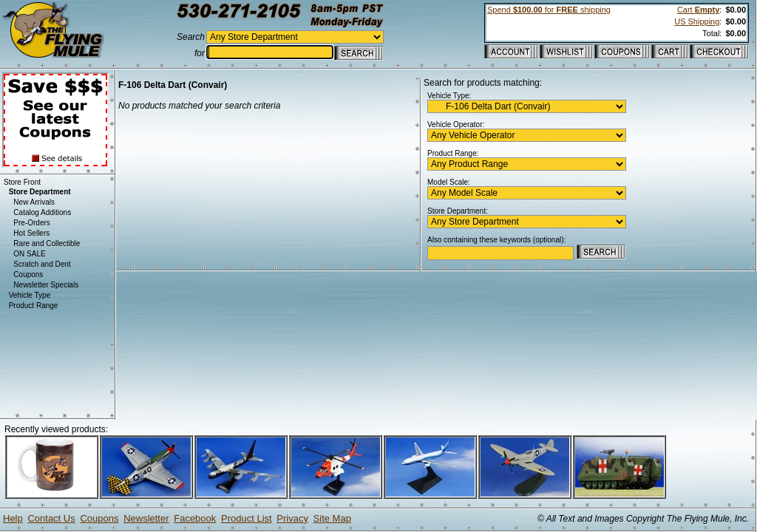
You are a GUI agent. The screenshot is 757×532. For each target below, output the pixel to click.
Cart (698, 10)
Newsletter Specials (46, 285)
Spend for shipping (549, 10)
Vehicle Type (30, 295)
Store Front (22, 182)
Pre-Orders (31, 223)
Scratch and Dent (42, 264)
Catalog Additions (42, 212)
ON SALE (29, 254)
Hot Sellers (31, 233)
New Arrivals (34, 202)
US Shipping (697, 21)
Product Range (34, 306)
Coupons (28, 274)
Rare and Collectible (47, 243)
